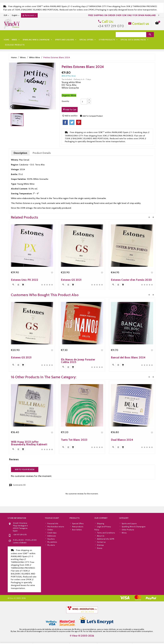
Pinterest (79, 117)
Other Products (15, 40)
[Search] (131, 35)
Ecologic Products (68, 40)
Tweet (72, 117)
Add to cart (70, 104)
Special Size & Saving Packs (41, 40)
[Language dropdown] (16, 15)
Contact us (141, 23)
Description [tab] (20, 148)
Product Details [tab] (42, 148)
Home (6, 35)
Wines (16, 35)
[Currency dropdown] (7, 15)
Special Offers (88, 35)
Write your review (25, 464)
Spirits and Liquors (66, 35)
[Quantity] (84, 96)
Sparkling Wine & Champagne (38, 35)
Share (65, 117)
